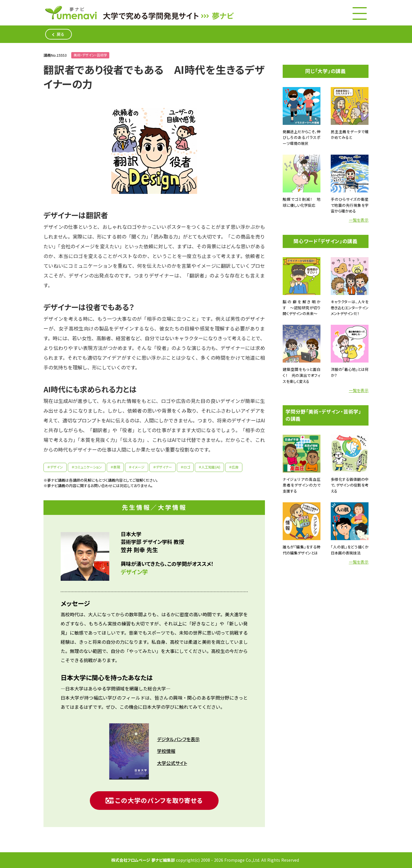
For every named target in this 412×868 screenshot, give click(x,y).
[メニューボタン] (360, 13)
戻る (61, 34)
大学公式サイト (172, 763)
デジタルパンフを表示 (178, 739)
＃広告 (234, 467)
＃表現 (115, 467)
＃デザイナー (163, 467)
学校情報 (166, 751)
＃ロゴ (185, 467)
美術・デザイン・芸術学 (90, 55)
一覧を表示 (359, 220)
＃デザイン (55, 467)
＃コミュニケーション (87, 467)
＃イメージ (137, 467)
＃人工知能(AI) (209, 467)
